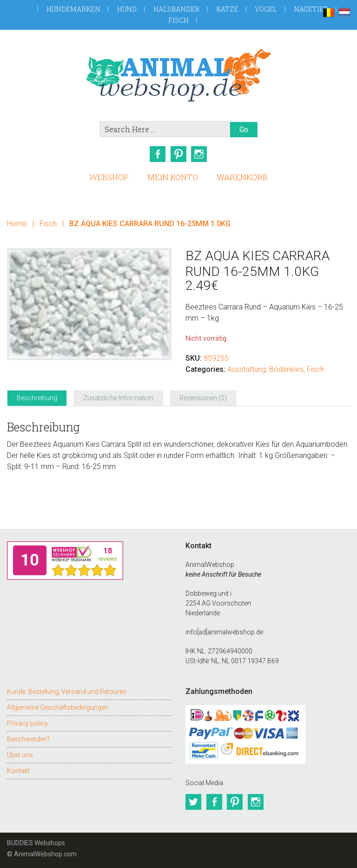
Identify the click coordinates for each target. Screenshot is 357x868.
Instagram (200, 154)
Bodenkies (286, 369)
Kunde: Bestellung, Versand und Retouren (67, 691)
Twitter (193, 801)
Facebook (157, 154)
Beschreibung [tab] (37, 397)
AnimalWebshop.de (178, 75)
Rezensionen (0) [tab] (203, 397)
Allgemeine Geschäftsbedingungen (58, 707)
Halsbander (176, 9)
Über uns (20, 754)
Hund (127, 9)
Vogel (266, 9)
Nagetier (311, 9)
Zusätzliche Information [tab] (118, 397)
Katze (227, 9)
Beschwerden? (28, 738)
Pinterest (178, 154)
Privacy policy (27, 722)
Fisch (178, 20)
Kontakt (18, 770)
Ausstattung (247, 369)
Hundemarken (73, 9)
